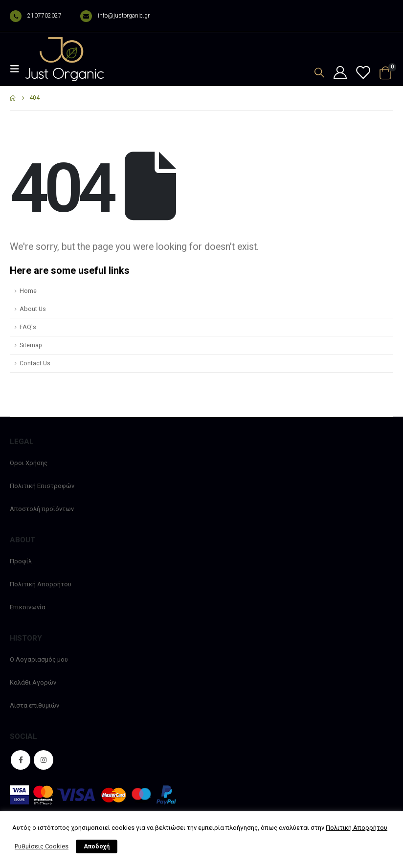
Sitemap (31, 345)
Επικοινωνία (28, 607)
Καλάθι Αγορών (33, 682)
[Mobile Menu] (18, 69)
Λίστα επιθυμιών (34, 705)
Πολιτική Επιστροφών (42, 486)
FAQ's (28, 327)
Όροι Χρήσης (29, 463)
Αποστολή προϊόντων (42, 509)
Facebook (21, 760)
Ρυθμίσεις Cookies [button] (42, 846)
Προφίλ (21, 561)
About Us (33, 309)
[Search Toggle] (319, 73)
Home (28, 291)
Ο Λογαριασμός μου (39, 659)
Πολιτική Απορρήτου (41, 584)
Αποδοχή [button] (97, 846)
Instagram (44, 760)
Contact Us (35, 363)
